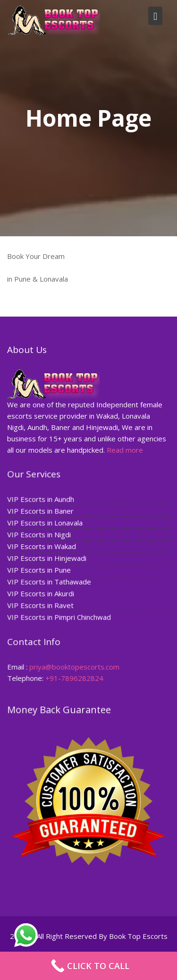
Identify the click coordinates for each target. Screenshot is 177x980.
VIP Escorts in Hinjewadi (47, 558)
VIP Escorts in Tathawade (50, 582)
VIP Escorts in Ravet (41, 605)
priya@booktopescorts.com (74, 667)
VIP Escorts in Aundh (41, 499)
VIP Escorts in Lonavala (46, 523)
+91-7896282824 (75, 678)
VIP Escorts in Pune (40, 570)
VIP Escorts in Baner (41, 511)
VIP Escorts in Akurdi (41, 593)
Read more (125, 449)
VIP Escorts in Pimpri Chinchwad (59, 617)
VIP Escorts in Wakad (42, 546)
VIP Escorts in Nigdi (40, 535)
